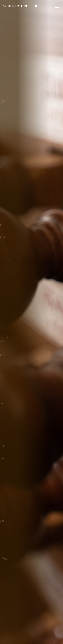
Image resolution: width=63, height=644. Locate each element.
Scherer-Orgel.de (21, 6)
